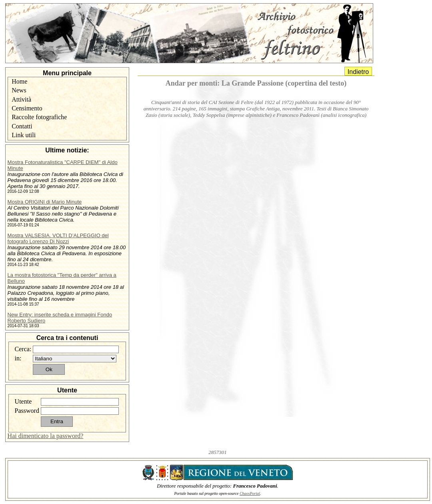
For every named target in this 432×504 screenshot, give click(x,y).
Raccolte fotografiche (39, 117)
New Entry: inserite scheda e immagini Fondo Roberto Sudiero (60, 318)
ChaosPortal (250, 493)
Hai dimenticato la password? (46, 436)
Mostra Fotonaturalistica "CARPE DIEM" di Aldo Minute (63, 165)
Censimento (27, 108)
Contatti (22, 126)
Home (19, 81)
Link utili (24, 135)
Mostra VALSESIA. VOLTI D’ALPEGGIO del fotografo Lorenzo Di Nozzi (58, 238)
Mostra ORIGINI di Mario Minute (45, 202)
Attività (21, 99)
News (19, 90)
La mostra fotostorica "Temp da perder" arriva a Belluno (62, 278)
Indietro (358, 72)
